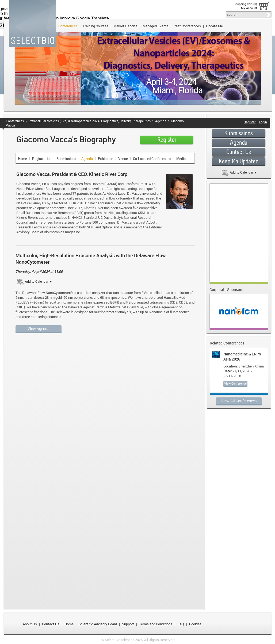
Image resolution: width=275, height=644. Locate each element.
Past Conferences (187, 26)
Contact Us (51, 624)
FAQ (181, 624)
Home (22, 159)
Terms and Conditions (156, 624)
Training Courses (96, 26)
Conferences (68, 26)
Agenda (161, 121)
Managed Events (156, 26)
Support (128, 624)
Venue (123, 159)
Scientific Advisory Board (98, 624)
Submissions (66, 159)
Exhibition (106, 159)
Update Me (214, 26)
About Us (30, 624)
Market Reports (125, 26)
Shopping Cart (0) (245, 4)
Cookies (195, 624)
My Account (249, 8)
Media (181, 159)
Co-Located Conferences (152, 159)
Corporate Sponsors (226, 290)
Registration (42, 159)
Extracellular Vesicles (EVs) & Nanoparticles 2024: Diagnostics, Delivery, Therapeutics (89, 121)
